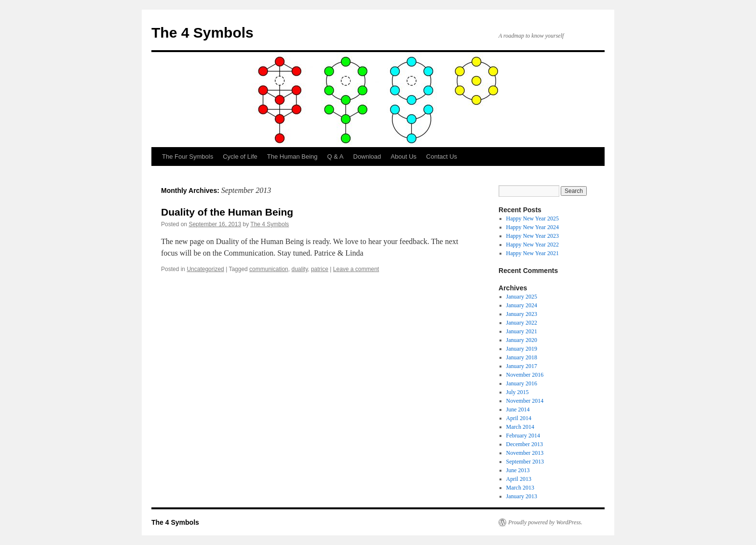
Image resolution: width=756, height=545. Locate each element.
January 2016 (522, 383)
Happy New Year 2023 (533, 236)
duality (299, 269)
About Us (403, 157)
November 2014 (525, 401)
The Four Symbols (188, 157)
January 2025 (522, 297)
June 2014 (518, 409)
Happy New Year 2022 (533, 245)
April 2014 (519, 418)
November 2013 (525, 453)
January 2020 (522, 340)
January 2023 (522, 314)
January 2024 (522, 305)
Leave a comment (356, 269)
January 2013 (522, 496)
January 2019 (522, 349)
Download (367, 157)
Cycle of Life (240, 157)
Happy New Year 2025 (533, 218)
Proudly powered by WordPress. (545, 522)
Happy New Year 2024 (533, 227)
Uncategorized (205, 269)
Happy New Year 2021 (533, 253)
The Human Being (292, 157)
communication (269, 269)
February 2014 (523, 436)
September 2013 (525, 462)
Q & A (336, 157)
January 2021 (522, 331)
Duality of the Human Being (227, 212)
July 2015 (518, 392)
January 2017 (522, 366)
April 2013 (519, 479)
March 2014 (520, 427)
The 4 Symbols (202, 33)
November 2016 (525, 375)
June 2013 (518, 470)
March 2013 (520, 488)
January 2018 (522, 357)
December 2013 (525, 444)
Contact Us (442, 157)
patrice (320, 269)
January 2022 (522, 323)
